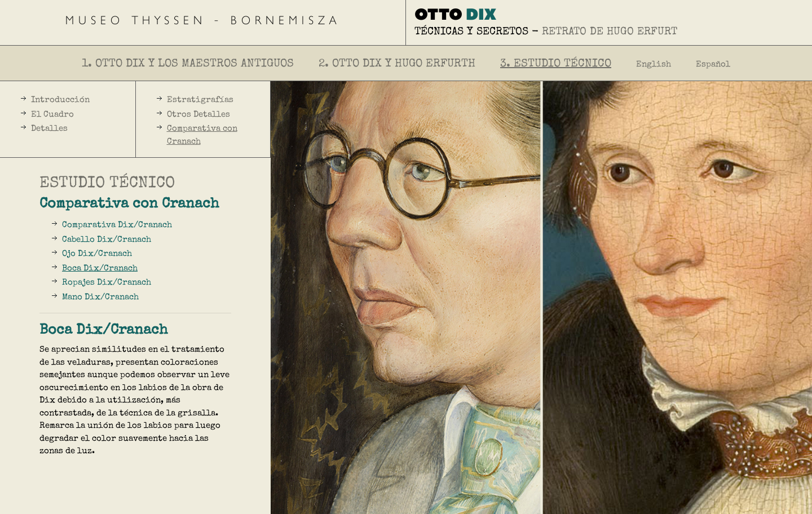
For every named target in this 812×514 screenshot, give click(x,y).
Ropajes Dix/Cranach (107, 283)
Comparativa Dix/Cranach (117, 225)
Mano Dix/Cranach (100, 297)
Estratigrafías (200, 100)
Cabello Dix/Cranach (107, 240)
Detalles (49, 129)
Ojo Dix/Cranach (97, 254)
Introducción (60, 100)
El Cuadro (52, 115)
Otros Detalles (198, 115)
